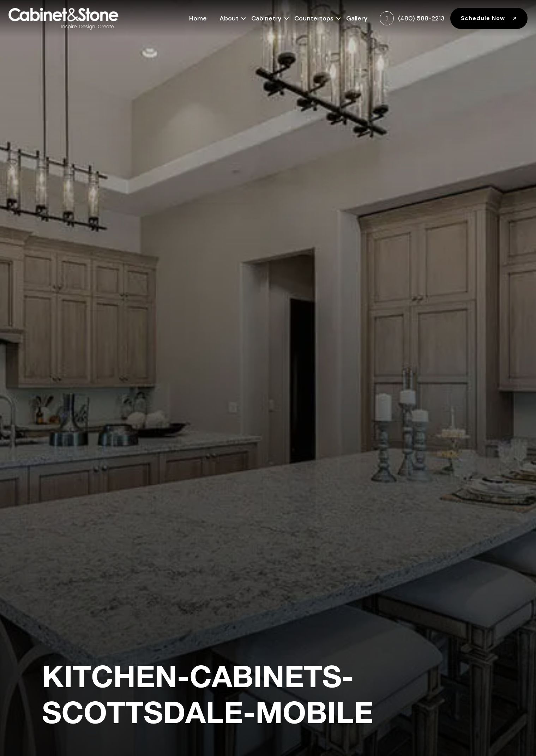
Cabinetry (266, 17)
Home (198, 18)
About (229, 17)
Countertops (314, 17)
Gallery (357, 18)
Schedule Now (489, 18)
